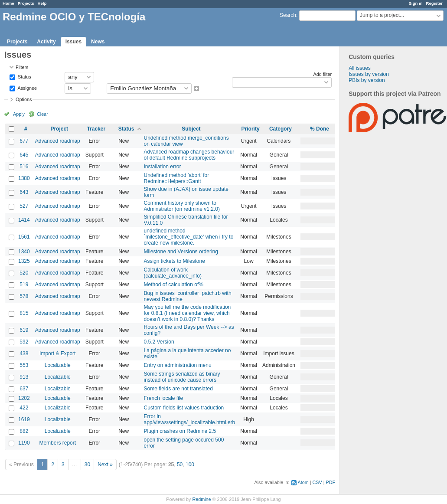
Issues (73, 42)
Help (42, 3)
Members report (57, 443)
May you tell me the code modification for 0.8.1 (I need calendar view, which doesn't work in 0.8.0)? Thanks (188, 313)
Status (24, 76)
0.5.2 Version (159, 342)
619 (24, 330)
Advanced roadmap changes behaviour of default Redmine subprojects (189, 155)
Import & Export (57, 353)
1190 (24, 443)
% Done (320, 129)
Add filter (322, 74)
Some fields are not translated (178, 389)
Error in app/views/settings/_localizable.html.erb (190, 419)
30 (87, 465)
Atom (303, 482)
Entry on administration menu (178, 365)
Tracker (96, 129)
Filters (22, 67)
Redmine (201, 499)
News (98, 42)
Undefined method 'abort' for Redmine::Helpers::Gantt (177, 178)
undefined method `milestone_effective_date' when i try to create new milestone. (189, 237)
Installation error (163, 167)
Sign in (416, 3)
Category (281, 129)
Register (434, 3)
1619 (24, 419)
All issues (360, 68)
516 (24, 167)
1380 (24, 178)
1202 (24, 398)
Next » (105, 465)
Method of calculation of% (174, 285)
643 (24, 192)
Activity (46, 42)
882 (24, 431)
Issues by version (369, 74)
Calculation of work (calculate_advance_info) (173, 273)
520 (24, 273)
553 (24, 365)
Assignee (27, 88)
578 (24, 296)
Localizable (58, 365)
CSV (317, 482)
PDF (331, 482)
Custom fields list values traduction (184, 408)
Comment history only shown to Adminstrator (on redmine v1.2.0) (182, 206)
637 (24, 389)
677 (24, 141)
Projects (26, 3)
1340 (24, 252)
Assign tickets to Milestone (175, 261)
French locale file (164, 398)
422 (24, 408)
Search (288, 15)
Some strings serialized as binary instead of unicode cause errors (182, 377)
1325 (24, 261)
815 (24, 313)
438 (24, 353)
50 (180, 465)
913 (24, 377)
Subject (191, 129)
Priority (251, 129)
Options (24, 99)
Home (8, 3)
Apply (19, 114)
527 (24, 206)
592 (24, 342)
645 (24, 155)
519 (24, 285)
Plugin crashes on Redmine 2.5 (180, 431)
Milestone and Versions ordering (181, 252)
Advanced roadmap (58, 141)
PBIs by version (367, 80)
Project (59, 129)
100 (190, 465)
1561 (24, 237)
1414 (24, 220)
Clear (42, 114)
